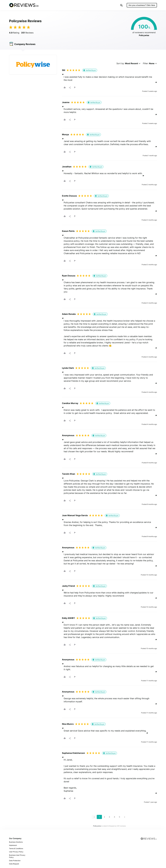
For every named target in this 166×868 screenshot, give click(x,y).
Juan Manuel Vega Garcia (75, 515)
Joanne (66, 102)
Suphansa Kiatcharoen (73, 753)
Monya (65, 134)
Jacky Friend (68, 586)
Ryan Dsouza (69, 276)
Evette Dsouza (69, 196)
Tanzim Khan (69, 474)
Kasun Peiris (68, 231)
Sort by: (128, 63)
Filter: (150, 63)
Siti (64, 70)
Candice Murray (70, 403)
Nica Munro (68, 724)
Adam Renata (69, 314)
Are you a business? (142, 5)
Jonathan (67, 167)
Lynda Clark (68, 368)
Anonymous (68, 435)
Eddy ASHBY (68, 618)
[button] (121, 5)
